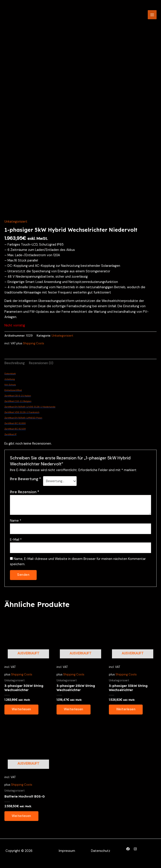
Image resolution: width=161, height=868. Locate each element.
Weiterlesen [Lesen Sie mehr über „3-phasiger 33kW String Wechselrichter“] (126, 712)
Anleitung (10, 382)
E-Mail (16, 542)
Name (16, 523)
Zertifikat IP (10, 437)
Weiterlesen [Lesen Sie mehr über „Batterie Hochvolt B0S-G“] (21, 818)
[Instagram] (135, 851)
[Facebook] (128, 851)
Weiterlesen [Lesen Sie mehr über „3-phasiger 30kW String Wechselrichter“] (21, 712)
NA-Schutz (10, 387)
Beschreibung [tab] (15, 366)
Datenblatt (10, 376)
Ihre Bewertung (26, 481)
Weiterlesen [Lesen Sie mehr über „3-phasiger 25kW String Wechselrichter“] (74, 712)
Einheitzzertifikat (13, 393)
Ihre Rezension (25, 495)
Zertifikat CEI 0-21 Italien (18, 398)
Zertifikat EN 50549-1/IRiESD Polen (23, 420)
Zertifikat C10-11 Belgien (18, 404)
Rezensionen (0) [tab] (41, 366)
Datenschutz (101, 854)
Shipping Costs (34, 346)
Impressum (67, 854)
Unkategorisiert (16, 224)
